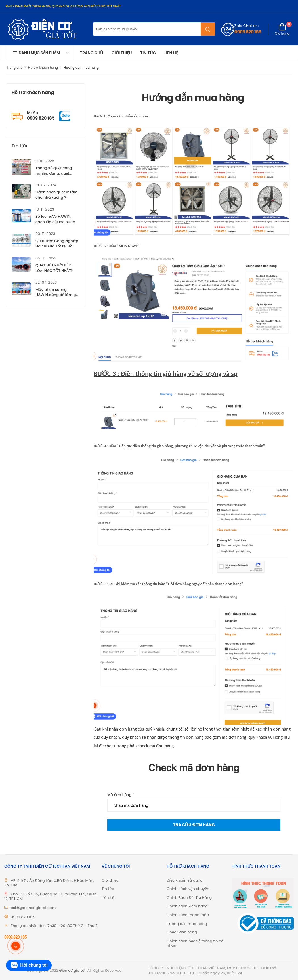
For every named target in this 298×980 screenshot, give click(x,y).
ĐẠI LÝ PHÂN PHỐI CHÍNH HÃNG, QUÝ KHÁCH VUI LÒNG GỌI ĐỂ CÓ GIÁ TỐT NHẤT (63, 6)
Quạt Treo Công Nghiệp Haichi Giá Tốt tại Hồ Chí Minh (57, 246)
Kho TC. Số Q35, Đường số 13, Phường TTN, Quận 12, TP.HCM (50, 897)
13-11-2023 (45, 209)
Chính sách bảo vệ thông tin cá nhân (195, 943)
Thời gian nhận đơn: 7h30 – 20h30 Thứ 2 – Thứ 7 (54, 926)
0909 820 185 (248, 32)
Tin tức (148, 53)
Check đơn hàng (182, 932)
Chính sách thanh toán (188, 915)
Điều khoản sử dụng (185, 880)
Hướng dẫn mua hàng (81, 67)
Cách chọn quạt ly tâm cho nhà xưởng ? (57, 195)
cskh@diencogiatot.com (33, 908)
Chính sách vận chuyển (188, 889)
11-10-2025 (45, 161)
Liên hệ (171, 53)
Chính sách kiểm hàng (187, 906)
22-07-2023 (46, 282)
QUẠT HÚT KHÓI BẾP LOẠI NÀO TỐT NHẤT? (54, 268)
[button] (40, 53)
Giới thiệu (122, 53)
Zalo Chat (243, 26)
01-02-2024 (46, 185)
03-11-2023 (45, 234)
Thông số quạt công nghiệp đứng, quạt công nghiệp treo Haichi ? (54, 176)
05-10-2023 (46, 258)
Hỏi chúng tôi (29, 965)
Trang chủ (92, 53)
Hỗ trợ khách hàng (43, 67)
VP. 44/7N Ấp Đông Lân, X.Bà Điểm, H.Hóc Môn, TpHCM (49, 883)
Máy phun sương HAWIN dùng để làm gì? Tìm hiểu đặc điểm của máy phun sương (57, 298)
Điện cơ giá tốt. (73, 970)
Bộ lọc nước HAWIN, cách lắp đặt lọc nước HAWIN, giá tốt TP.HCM (56, 222)
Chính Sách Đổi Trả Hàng (189, 898)
